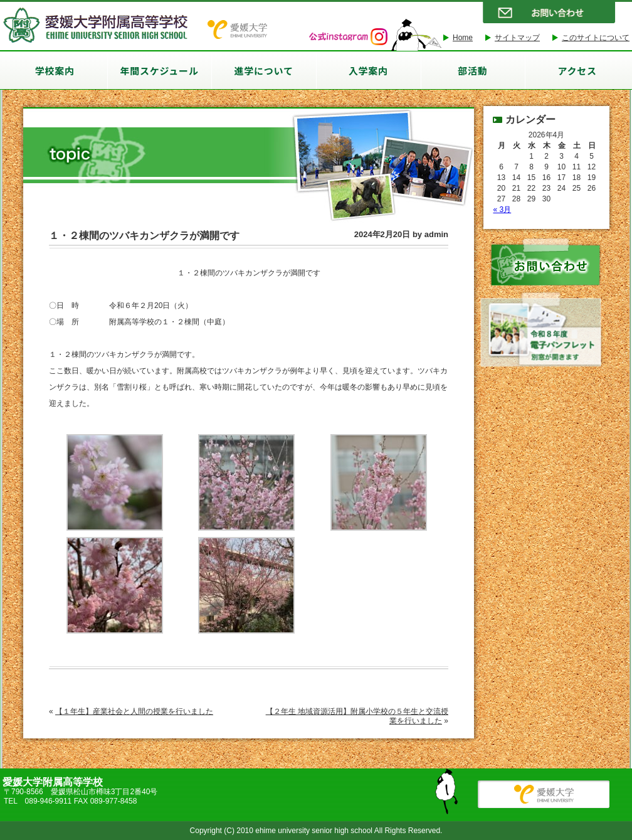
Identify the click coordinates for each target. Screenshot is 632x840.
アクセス (577, 71)
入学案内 (368, 71)
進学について (264, 71)
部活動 (472, 71)
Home (463, 38)
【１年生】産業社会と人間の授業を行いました (134, 711)
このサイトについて (596, 38)
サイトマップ (517, 38)
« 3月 (503, 210)
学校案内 (55, 71)
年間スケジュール (160, 71)
